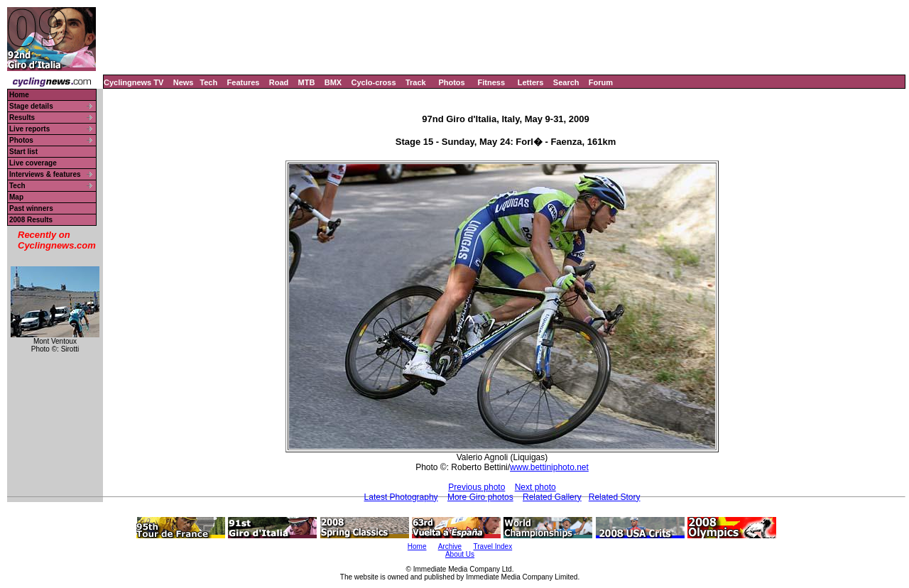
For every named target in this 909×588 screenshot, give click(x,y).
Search (566, 82)
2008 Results (31, 220)
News (184, 82)
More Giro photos (480, 497)
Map (16, 197)
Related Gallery (552, 497)
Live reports (29, 129)
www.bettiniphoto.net (549, 467)
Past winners (31, 208)
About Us (460, 554)
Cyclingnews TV (134, 82)
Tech (208, 82)
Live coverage (33, 163)
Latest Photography (401, 497)
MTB (307, 82)
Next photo (535, 487)
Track (416, 82)
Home (19, 95)
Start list (23, 152)
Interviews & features (45, 174)
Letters (531, 82)
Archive (450, 546)
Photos (451, 82)
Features (244, 82)
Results (22, 118)
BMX (333, 82)
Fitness (491, 82)
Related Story (615, 497)
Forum (601, 82)
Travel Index (493, 546)
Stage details (31, 106)
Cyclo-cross (374, 82)
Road (279, 82)
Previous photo (477, 487)
